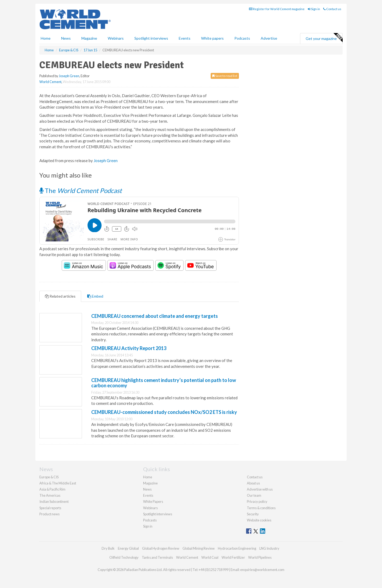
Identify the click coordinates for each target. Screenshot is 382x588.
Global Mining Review (199, 548)
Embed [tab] (95, 296)
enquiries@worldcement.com (262, 570)
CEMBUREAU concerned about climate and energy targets (155, 316)
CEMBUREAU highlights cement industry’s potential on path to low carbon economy (164, 383)
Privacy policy (257, 501)
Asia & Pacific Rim (52, 489)
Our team (254, 495)
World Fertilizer (233, 557)
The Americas (50, 495)
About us (253, 483)
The (81, 190)
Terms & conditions (261, 508)
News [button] (66, 38)
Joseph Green (69, 76)
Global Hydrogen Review (161, 548)
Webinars (116, 38)
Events (185, 38)
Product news (49, 514)
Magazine (89, 38)
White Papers (153, 501)
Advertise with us (260, 489)
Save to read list (225, 76)
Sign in (314, 9)
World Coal (210, 557)
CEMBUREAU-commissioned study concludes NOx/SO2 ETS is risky (164, 412)
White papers (212, 38)
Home (46, 38)
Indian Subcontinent (54, 501)
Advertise (269, 38)
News (147, 489)
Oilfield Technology (124, 557)
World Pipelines (260, 557)
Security (253, 514)
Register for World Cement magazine (277, 9)
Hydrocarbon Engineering (237, 548)
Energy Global (128, 548)
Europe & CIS (49, 477)
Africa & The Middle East (58, 483)
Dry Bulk (108, 548)
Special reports (50, 508)
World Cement (50, 82)
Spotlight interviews (151, 38)
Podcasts (242, 38)
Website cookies (259, 520)
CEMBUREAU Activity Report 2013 (129, 348)
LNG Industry (269, 548)
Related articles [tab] (60, 296)
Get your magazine (324, 38)
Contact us (332, 9)
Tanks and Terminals (157, 557)
